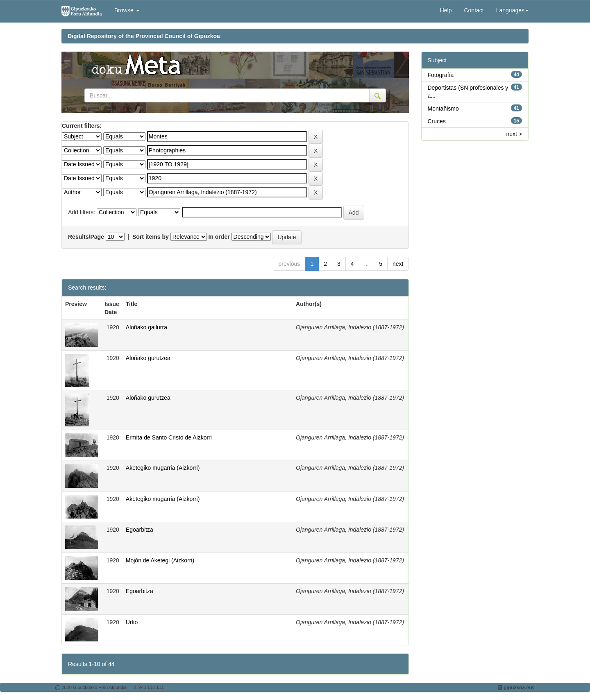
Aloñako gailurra (146, 327)
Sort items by (151, 237)
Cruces (437, 121)
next (398, 264)
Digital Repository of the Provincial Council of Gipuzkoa (144, 36)
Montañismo (443, 109)
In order (219, 237)
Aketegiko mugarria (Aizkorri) (163, 468)
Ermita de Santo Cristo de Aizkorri (169, 437)
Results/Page (86, 237)
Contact (474, 10)
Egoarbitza (140, 530)
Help (446, 10)
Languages (512, 10)
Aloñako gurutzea (148, 358)
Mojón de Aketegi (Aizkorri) (160, 560)
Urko (132, 622)
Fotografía (441, 75)
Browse (127, 10)
